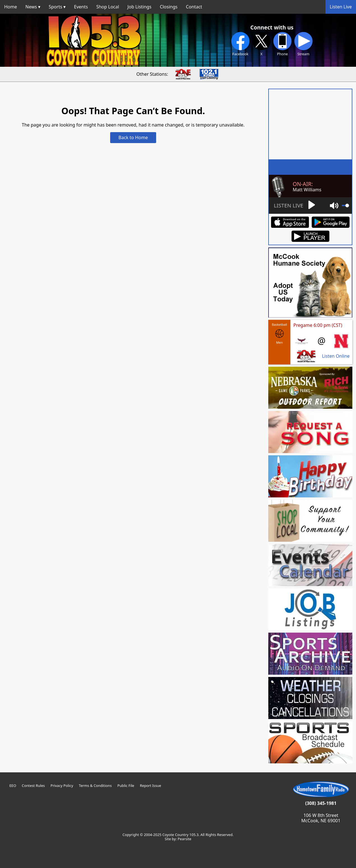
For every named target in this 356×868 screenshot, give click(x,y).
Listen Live (341, 7)
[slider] (345, 205)
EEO (13, 786)
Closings (169, 7)
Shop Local (108, 7)
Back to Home (133, 137)
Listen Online (336, 356)
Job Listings (140, 7)
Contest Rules (33, 786)
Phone (282, 44)
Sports (56, 7)
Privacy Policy (62, 786)
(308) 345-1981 (321, 803)
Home (11, 7)
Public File (126, 786)
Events (81, 7)
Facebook (240, 44)
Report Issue (151, 786)
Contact (194, 7)
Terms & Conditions (95, 786)
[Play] (294, 205)
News (31, 7)
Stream (303, 44)
